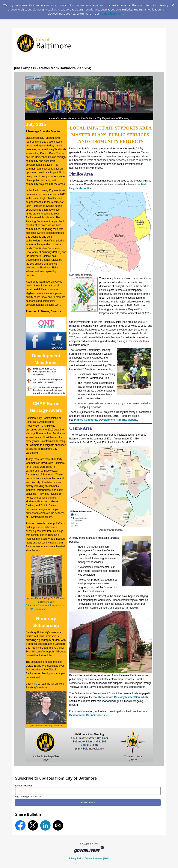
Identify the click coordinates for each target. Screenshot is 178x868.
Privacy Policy (76, 858)
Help (106, 858)
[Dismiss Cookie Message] (173, 4)
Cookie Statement (112, 13)
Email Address (24, 785)
